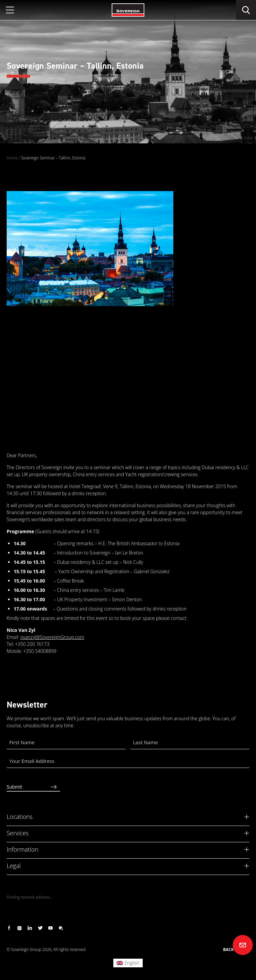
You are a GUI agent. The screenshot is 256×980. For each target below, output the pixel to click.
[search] (246, 10)
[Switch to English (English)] (128, 963)
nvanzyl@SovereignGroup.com (52, 637)
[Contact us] (243, 945)
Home (12, 158)
